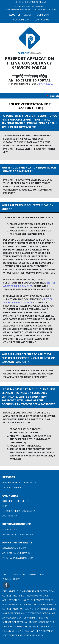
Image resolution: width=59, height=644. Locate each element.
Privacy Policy (11, 579)
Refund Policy (38, 575)
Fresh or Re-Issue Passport (20, 482)
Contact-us (10, 516)
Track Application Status (19, 511)
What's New (10, 529)
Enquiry (29, 15)
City (5, 506)
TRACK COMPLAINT (21, 20)
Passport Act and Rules (18, 534)
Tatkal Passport (13, 487)
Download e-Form (14, 548)
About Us (15, 15)
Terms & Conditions (15, 575)
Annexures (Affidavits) (17, 553)
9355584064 (38, 6)
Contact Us (42, 20)
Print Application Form (18, 558)
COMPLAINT (44, 15)
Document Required (15, 501)
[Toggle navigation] (54, 89)
